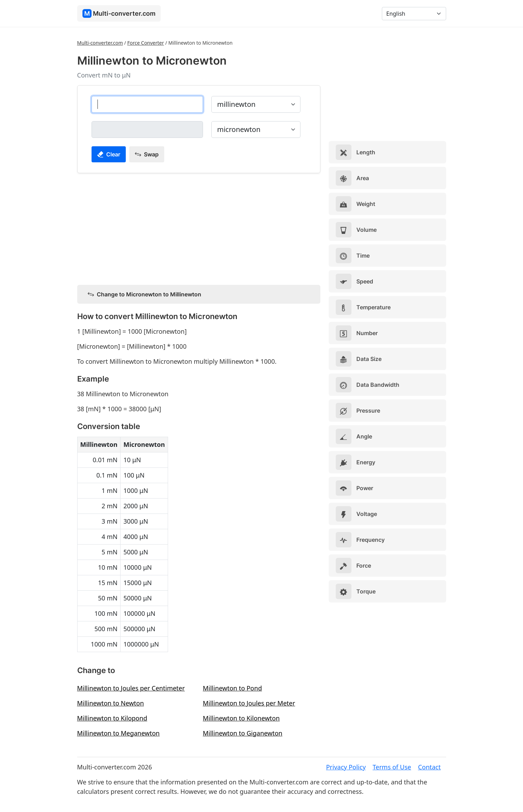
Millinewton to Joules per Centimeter (131, 688)
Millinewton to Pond (233, 688)
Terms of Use (392, 767)
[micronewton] (147, 130)
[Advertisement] (199, 228)
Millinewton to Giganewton (243, 733)
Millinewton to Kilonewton (241, 718)
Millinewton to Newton (111, 703)
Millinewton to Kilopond (112, 718)
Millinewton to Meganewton (118, 733)
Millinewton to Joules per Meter (249, 703)
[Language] (414, 14)
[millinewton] (147, 104)
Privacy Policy (346, 767)
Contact (429, 767)
